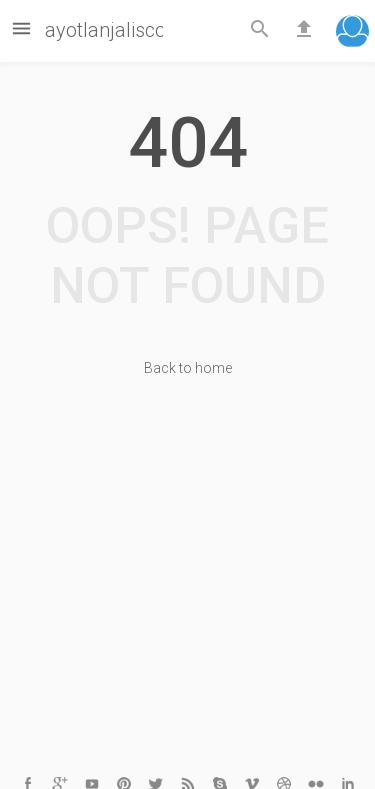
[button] (352, 33)
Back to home (188, 368)
